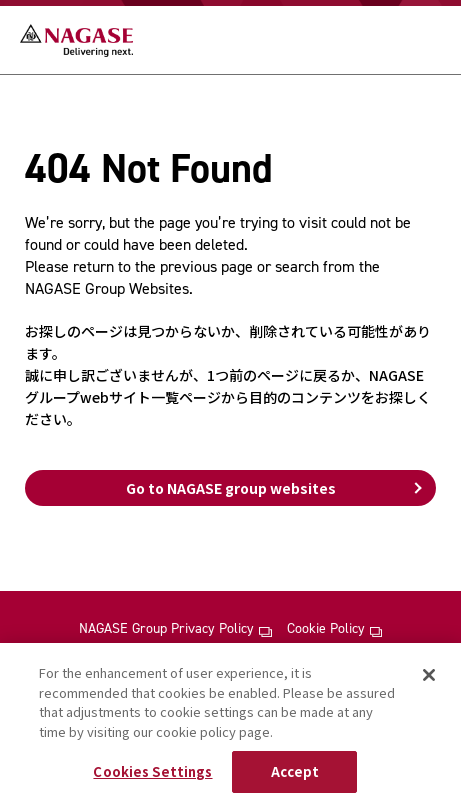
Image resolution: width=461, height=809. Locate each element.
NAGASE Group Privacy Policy (175, 629)
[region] (230, 726)
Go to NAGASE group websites (231, 488)
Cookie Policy (334, 629)
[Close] (429, 675)
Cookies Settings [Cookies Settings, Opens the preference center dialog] (152, 771)
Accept (295, 771)
